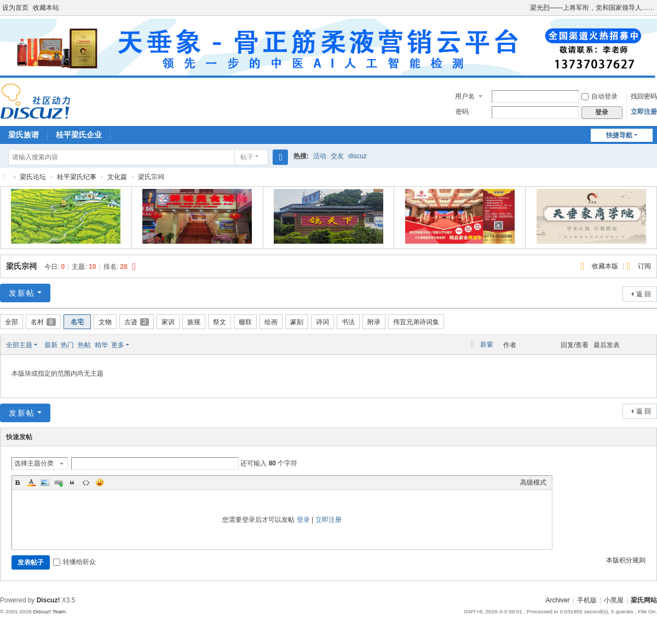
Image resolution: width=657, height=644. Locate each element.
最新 (51, 345)
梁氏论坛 (4, 177)
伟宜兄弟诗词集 (416, 322)
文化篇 (117, 177)
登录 (303, 520)
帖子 (247, 157)
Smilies (100, 482)
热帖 (84, 345)
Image (45, 482)
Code (86, 482)
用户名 (465, 96)
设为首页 (15, 8)
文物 (105, 322)
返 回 (644, 294)
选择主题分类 (34, 463)
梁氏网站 (644, 600)
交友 (337, 156)
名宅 (77, 322)
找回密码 (644, 96)
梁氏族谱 (24, 135)
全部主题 (19, 345)
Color (31, 482)
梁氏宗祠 (21, 266)
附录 (374, 322)
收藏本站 (46, 8)
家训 (168, 322)
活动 (320, 156)
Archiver (558, 600)
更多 (118, 345)
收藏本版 (606, 266)
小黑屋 (614, 600)
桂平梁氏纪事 (77, 177)
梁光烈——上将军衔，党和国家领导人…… (592, 8)
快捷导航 (619, 135)
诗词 (322, 322)
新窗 (487, 344)
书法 (348, 322)
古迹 (137, 322)
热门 (67, 345)
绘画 (271, 322)
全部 (11, 322)
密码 (462, 112)
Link (59, 482)
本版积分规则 (626, 560)
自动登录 (600, 96)
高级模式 (533, 482)
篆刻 (297, 322)
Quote (72, 482)
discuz (358, 156)
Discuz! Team (49, 611)
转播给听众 (74, 562)
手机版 (587, 600)
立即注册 (644, 112)
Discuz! (48, 600)
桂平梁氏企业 (79, 135)
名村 (43, 322)
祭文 (220, 322)
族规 (194, 322)
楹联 (245, 322)
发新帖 (22, 293)
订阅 (644, 266)
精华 (101, 345)
